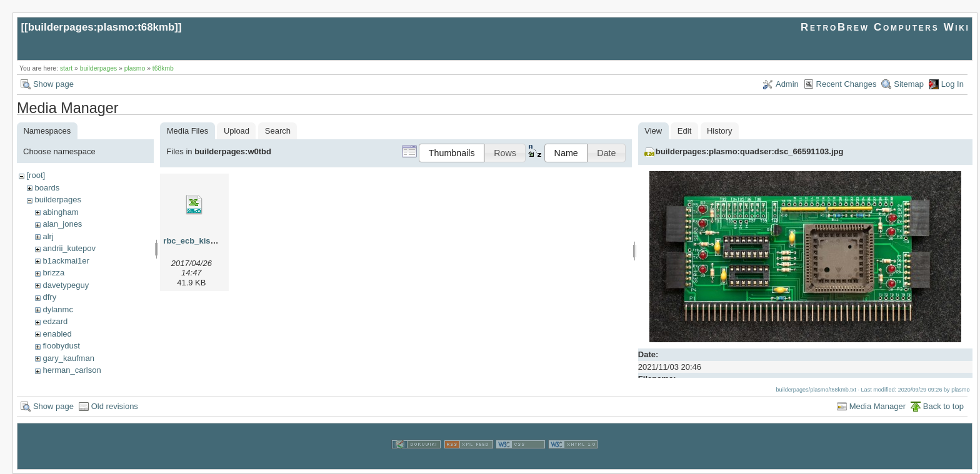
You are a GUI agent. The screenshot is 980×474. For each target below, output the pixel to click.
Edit (684, 131)
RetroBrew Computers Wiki (885, 27)
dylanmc (57, 309)
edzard (55, 321)
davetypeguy (66, 285)
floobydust (61, 346)
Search (278, 131)
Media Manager (877, 406)
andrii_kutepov (69, 248)
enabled (57, 334)
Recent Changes (847, 84)
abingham (60, 212)
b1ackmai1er (66, 261)
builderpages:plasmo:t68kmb (102, 27)
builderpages (99, 68)
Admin (787, 84)
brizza (53, 273)
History (719, 131)
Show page (53, 84)
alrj (48, 236)
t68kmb (163, 68)
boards (47, 188)
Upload (237, 131)
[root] (36, 175)
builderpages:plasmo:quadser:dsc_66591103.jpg (750, 151)
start (66, 68)
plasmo (135, 68)
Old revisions (115, 406)
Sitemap (909, 84)
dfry (49, 297)
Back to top (943, 406)
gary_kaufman (68, 358)
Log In (952, 84)
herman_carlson (72, 370)
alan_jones (62, 224)
